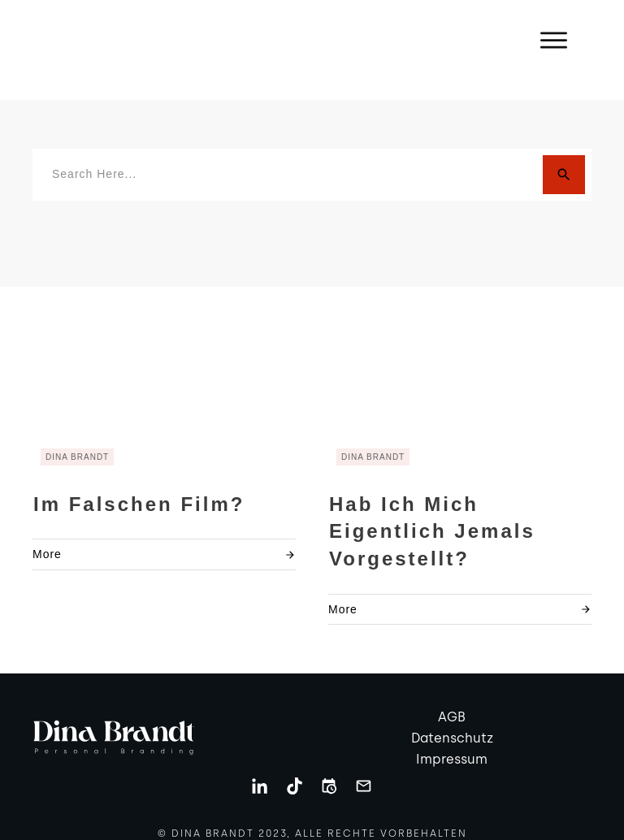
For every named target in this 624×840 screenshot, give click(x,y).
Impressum (452, 740)
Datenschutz (452, 720)
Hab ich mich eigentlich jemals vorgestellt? (432, 513)
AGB (452, 699)
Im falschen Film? (139, 485)
